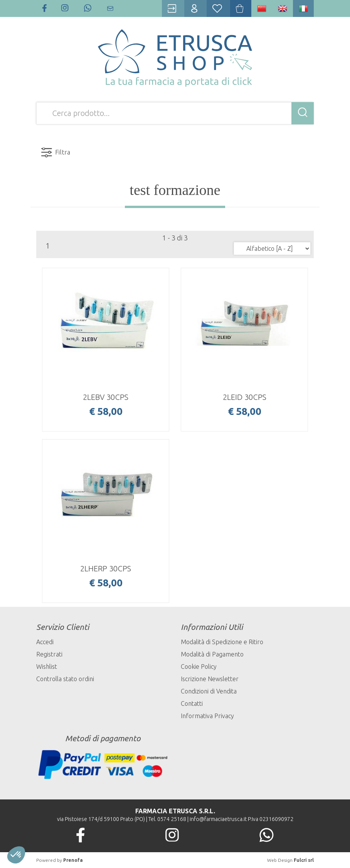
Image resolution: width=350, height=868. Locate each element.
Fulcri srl (304, 860)
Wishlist (47, 667)
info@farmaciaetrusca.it (218, 819)
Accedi (45, 642)
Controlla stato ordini (65, 679)
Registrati (49, 654)
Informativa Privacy (207, 716)
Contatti (192, 703)
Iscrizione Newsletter (210, 679)
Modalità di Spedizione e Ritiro (222, 642)
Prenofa (73, 860)
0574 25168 (172, 819)
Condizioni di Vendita (209, 691)
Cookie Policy (199, 667)
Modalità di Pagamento (212, 654)
